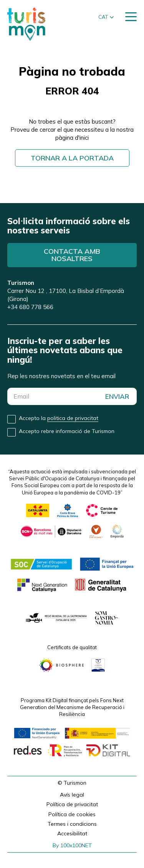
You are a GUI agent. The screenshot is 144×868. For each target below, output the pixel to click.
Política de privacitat (72, 804)
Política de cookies (72, 814)
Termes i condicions (72, 824)
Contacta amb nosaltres (72, 255)
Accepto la (59, 418)
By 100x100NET (72, 845)
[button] (106, 17)
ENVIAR (117, 396)
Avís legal (72, 795)
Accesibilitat (72, 833)
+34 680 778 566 (30, 307)
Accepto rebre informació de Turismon (67, 431)
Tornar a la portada (72, 158)
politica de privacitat (73, 418)
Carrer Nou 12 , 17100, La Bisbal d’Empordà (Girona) (66, 291)
